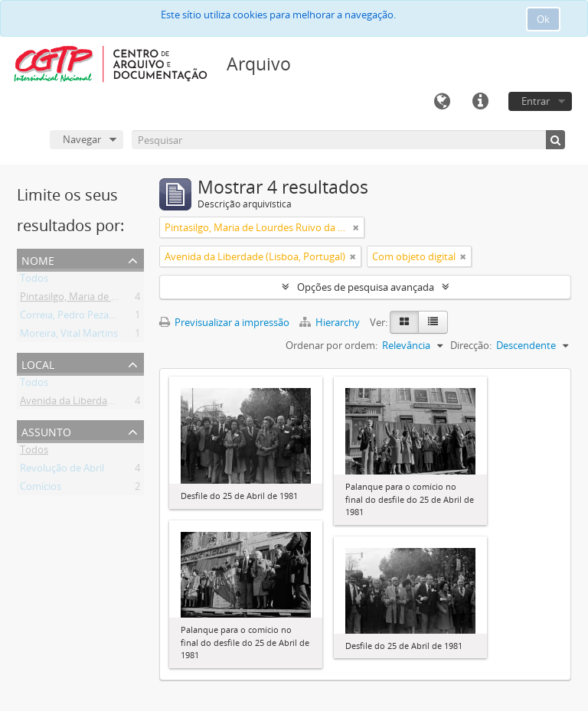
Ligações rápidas (480, 102)
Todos (34, 281)
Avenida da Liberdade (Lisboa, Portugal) (110, 403)
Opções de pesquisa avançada (366, 287)
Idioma (442, 102)
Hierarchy (331, 322)
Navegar (82, 139)
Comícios (41, 489)
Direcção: (471, 345)
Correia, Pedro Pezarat (71, 318)
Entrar (536, 101)
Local (38, 363)
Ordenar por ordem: (332, 345)
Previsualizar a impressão (224, 322)
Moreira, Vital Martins (69, 336)
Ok (543, 19)
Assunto (46, 431)
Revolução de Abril (62, 471)
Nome (38, 259)
